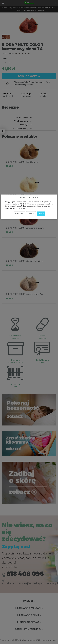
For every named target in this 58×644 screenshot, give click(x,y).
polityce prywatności (18, 208)
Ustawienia (19, 214)
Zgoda (41, 214)
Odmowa (31, 214)
